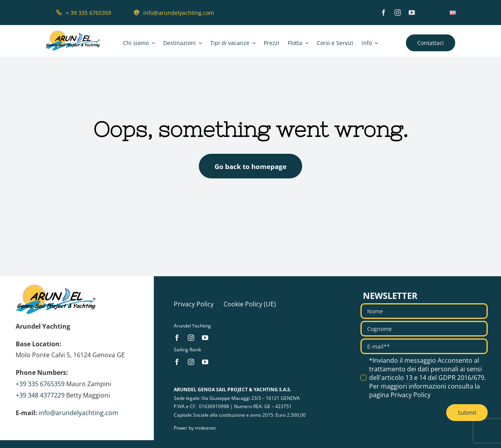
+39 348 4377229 (40, 395)
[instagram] (398, 13)
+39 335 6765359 (40, 384)
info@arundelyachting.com (78, 413)
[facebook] (384, 13)
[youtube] (412, 13)
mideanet (205, 428)
